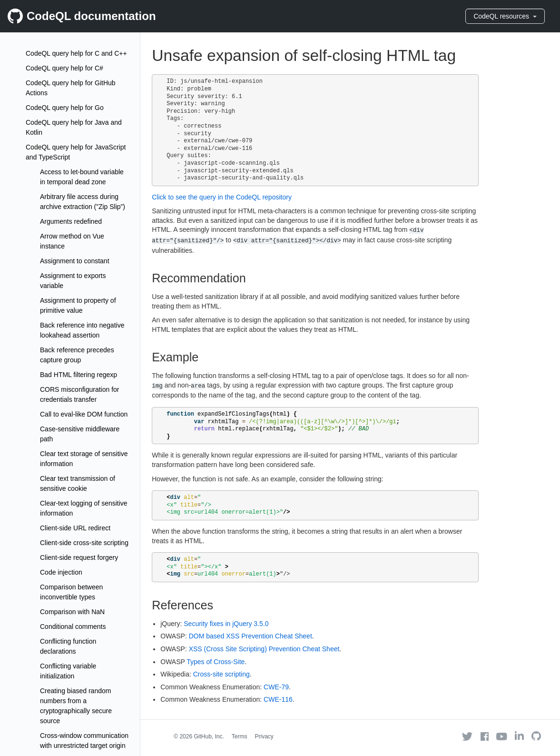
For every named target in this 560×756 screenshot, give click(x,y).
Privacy (264, 736)
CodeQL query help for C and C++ (76, 53)
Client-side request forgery (79, 557)
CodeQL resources (505, 16)
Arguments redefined (71, 221)
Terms (240, 736)
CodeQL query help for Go (65, 108)
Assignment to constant (75, 261)
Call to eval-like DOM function (84, 414)
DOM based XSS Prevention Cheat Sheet (251, 636)
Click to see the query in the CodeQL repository (222, 197)
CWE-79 (276, 687)
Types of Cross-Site (216, 662)
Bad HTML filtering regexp (79, 375)
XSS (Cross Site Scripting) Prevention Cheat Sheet (264, 649)
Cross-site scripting (221, 674)
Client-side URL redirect (75, 528)
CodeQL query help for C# (64, 68)
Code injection (61, 572)
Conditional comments (73, 627)
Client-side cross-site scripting (84, 543)
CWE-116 (278, 699)
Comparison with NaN (72, 612)
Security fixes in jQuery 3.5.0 (226, 624)
